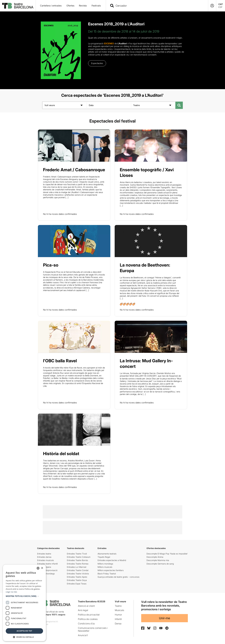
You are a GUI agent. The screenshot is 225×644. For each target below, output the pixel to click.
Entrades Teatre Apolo (77, 577)
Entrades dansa (44, 557)
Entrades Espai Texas (77, 584)
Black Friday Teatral (107, 574)
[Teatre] (153, 105)
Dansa (118, 624)
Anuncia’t (83, 635)
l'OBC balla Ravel (60, 361)
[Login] (212, 6)
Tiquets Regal (104, 557)
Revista (83, 6)
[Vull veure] (65, 105)
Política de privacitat (89, 615)
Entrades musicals (45, 560)
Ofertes (70, 6)
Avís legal (83, 610)
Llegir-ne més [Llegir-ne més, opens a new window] (11, 592)
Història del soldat (61, 454)
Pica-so (51, 265)
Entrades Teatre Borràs (77, 560)
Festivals (96, 6)
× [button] (42, 568)
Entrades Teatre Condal (78, 570)
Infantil (118, 619)
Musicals (119, 610)
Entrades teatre (44, 554)
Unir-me (165, 618)
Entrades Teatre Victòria (78, 574)
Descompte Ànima (155, 557)
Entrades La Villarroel (77, 567)
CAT (221, 4)
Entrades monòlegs (46, 574)
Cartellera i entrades (51, 6)
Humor (118, 615)
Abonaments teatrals (107, 554)
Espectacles (97, 63)
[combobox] (159, 6)
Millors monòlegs (105, 564)
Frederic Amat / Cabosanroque (74, 170)
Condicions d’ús (86, 624)
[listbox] (38, 568)
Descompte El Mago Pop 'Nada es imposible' (167, 554)
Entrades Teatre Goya (77, 580)
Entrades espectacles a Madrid (112, 560)
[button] (24, 596)
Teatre (118, 606)
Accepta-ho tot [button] (24, 631)
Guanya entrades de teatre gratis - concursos (118, 577)
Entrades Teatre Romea (78, 564)
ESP (220, 7)
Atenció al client (86, 606)
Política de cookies (88, 619)
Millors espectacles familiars (111, 570)
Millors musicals (105, 567)
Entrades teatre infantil (47, 564)
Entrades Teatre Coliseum (79, 557)
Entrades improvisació (47, 570)
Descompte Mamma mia (158, 560)
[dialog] (24, 603)
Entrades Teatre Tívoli (77, 554)
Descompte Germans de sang (160, 564)
